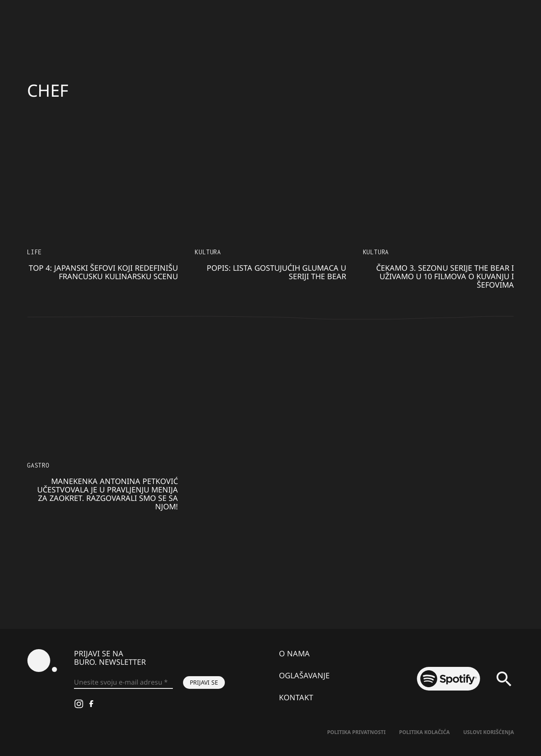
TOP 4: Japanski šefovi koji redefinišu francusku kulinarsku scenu (103, 272)
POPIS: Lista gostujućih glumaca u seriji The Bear (276, 272)
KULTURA (208, 252)
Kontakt (296, 697)
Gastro (38, 465)
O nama (294, 653)
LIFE (34, 252)
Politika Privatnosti (356, 732)
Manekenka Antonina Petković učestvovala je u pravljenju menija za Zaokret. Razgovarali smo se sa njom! (108, 494)
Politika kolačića (424, 732)
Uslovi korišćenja (489, 732)
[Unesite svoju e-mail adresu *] (123, 683)
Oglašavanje (304, 675)
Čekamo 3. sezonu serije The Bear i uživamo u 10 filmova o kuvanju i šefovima (445, 276)
